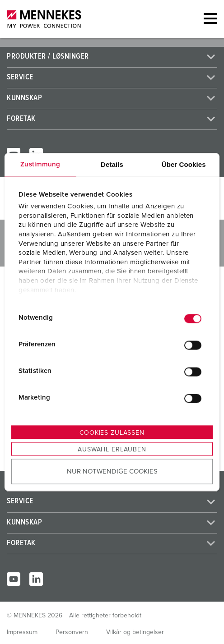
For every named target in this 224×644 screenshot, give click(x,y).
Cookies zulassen (112, 432)
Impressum (22, 632)
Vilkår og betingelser (135, 632)
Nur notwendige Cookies (112, 471)
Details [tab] (112, 164)
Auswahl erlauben (112, 449)
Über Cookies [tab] (184, 164)
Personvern (72, 632)
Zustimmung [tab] (40, 164)
